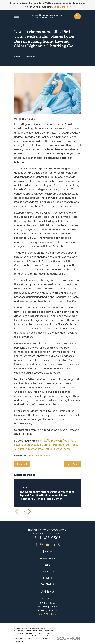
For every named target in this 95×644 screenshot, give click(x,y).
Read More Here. (62, 7)
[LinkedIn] (53, 544)
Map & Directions (47, 614)
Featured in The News (39, 456)
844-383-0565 (47, 538)
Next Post (73, 464)
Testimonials (47, 558)
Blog (47, 565)
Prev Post (22, 464)
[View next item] (30, 511)
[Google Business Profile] (47, 544)
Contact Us (47, 584)
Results (47, 578)
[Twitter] (59, 544)
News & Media (48, 571)
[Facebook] (36, 544)
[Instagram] (42, 544)
